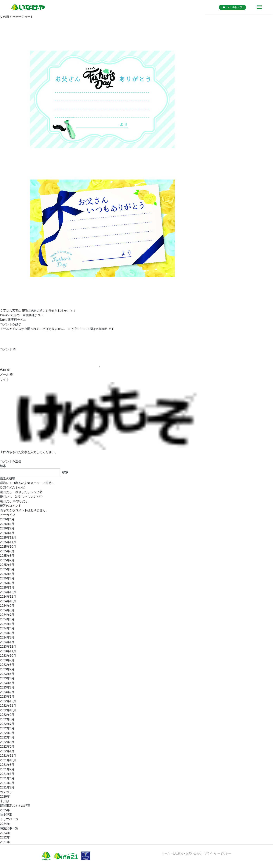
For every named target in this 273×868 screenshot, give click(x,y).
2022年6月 (7, 728)
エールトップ (232, 7)
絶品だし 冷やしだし (14, 501)
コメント (8, 349)
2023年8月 (7, 665)
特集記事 (6, 815)
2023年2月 (7, 692)
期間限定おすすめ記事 (15, 806)
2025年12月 (8, 537)
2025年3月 (7, 578)
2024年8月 (7, 610)
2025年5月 (7, 569)
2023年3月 (7, 687)
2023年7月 (7, 669)
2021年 (5, 842)
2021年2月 (7, 787)
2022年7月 (7, 724)
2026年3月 (7, 524)
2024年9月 (7, 606)
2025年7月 (7, 560)
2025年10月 (8, 547)
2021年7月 (7, 769)
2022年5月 (7, 733)
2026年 (5, 797)
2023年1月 (7, 697)
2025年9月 (7, 551)
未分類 (5, 801)
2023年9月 (7, 660)
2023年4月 (7, 683)
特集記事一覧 (9, 828)
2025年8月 (7, 556)
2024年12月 (8, 592)
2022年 (5, 837)
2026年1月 (7, 533)
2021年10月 (8, 760)
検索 (3, 466)
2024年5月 (7, 624)
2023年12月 (8, 647)
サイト (5, 379)
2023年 (5, 833)
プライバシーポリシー (218, 853)
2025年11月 (8, 542)
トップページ (9, 819)
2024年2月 (7, 637)
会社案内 (178, 853)
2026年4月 (7, 519)
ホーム (166, 853)
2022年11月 (8, 706)
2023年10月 (8, 656)
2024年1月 (7, 642)
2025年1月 (7, 587)
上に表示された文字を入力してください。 (29, 452)
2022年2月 (7, 747)
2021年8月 (7, 765)
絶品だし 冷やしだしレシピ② (21, 492)
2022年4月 (7, 737)
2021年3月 (7, 783)
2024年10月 (8, 601)
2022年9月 (7, 715)
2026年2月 (7, 528)
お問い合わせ (194, 853)
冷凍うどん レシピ (13, 487)
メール (6, 374)
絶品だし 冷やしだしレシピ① (21, 497)
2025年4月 (7, 574)
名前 (5, 370)
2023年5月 (7, 678)
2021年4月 (7, 778)
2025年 (5, 810)
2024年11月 (8, 597)
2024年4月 (7, 628)
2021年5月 (7, 774)
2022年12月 (8, 701)
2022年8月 (7, 719)
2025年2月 (7, 583)
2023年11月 (8, 651)
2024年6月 (7, 619)
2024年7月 (7, 615)
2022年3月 (7, 742)
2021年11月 (8, 756)
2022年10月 (8, 710)
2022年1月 (7, 751)
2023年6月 (7, 674)
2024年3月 (7, 633)
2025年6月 (7, 565)
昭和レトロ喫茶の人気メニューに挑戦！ (27, 483)
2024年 (5, 824)
